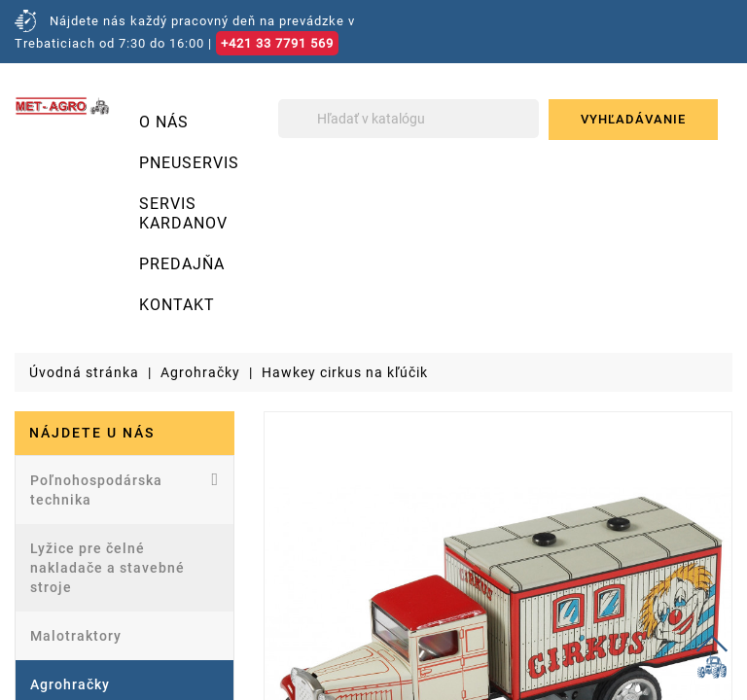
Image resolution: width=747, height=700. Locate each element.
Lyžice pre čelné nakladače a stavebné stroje (107, 568)
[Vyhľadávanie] (409, 119)
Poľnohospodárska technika (124, 489)
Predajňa (182, 264)
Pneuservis (189, 163)
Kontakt (177, 305)
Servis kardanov (183, 213)
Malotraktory (76, 636)
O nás (164, 122)
